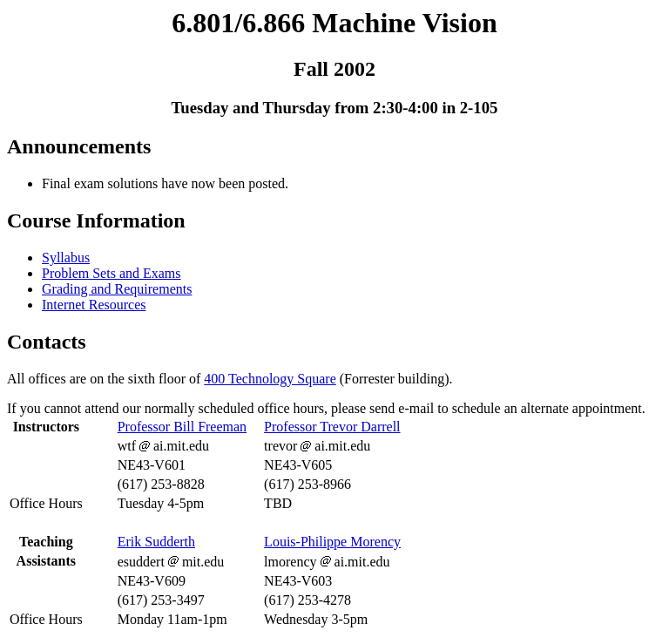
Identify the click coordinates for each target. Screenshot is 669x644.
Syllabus (66, 258)
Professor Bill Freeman (182, 427)
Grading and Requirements (117, 289)
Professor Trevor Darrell (332, 427)
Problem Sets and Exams (111, 273)
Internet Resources (94, 305)
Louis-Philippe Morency (332, 542)
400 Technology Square (270, 379)
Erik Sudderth (156, 542)
